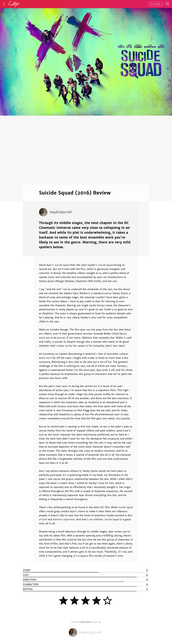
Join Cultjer (155, 4)
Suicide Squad (85, 622)
